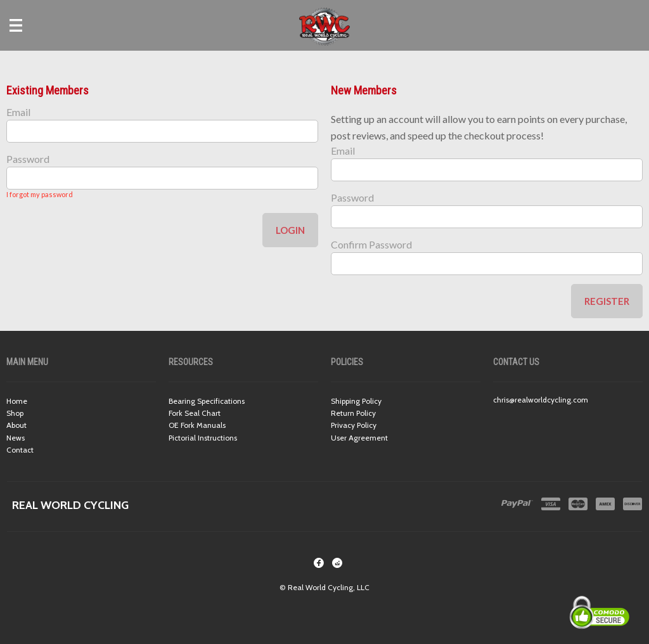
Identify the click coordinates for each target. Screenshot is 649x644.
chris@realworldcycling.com (541, 400)
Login (290, 230)
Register (607, 301)
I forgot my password (40, 194)
